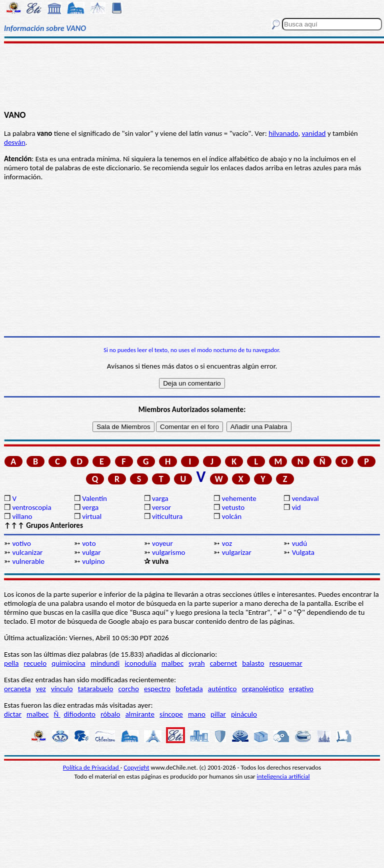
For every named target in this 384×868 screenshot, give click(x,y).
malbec (172, 663)
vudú (299, 543)
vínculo (62, 689)
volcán (232, 516)
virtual (92, 516)
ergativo (301, 689)
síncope (171, 714)
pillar (218, 714)
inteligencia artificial (283, 776)
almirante (140, 714)
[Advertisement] (192, 76)
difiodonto (79, 714)
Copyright (137, 767)
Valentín (94, 498)
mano (197, 714)
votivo (21, 543)
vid (296, 507)
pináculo (244, 714)
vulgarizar (237, 552)
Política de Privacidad (92, 767)
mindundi (105, 663)
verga (90, 507)
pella (11, 663)
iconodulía (140, 663)
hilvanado (283, 133)
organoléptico (263, 689)
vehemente (239, 498)
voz (227, 543)
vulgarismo (169, 552)
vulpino (93, 561)
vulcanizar (27, 552)
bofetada (189, 689)
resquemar (286, 663)
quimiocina (68, 663)
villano (22, 516)
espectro (157, 689)
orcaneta (17, 689)
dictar (13, 714)
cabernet (223, 663)
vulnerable (28, 561)
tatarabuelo (96, 689)
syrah (196, 663)
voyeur (162, 543)
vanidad (313, 133)
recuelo (35, 663)
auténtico (222, 689)
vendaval (305, 498)
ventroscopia (31, 507)
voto (89, 543)
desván (15, 142)
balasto (253, 663)
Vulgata (303, 552)
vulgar (91, 552)
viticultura (167, 516)
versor (161, 507)
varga (160, 498)
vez (41, 689)
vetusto (233, 507)
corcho (129, 689)
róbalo (110, 714)
